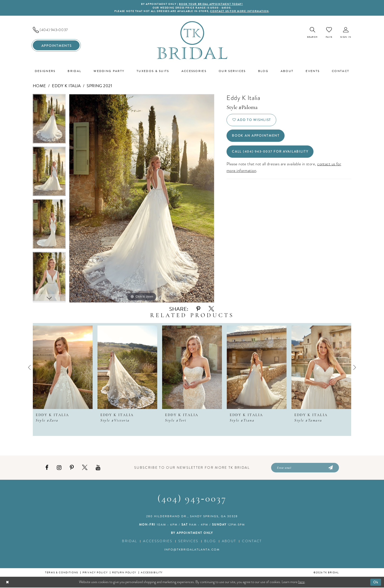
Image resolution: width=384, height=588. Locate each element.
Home (39, 86)
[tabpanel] (49, 121)
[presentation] (63, 367)
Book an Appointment (256, 136)
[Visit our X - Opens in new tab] (85, 468)
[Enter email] (305, 468)
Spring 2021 (99, 86)
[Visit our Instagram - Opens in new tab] (59, 468)
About (229, 542)
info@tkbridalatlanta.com (192, 550)
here (301, 582)
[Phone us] (56, 30)
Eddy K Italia (66, 86)
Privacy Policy (95, 573)
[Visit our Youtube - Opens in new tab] (98, 468)
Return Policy (124, 573)
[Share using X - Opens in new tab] (211, 309)
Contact (252, 542)
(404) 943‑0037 (192, 500)
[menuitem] (56, 30)
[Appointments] (56, 46)
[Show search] (312, 33)
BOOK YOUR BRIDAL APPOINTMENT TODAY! (211, 4)
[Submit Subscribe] (330, 468)
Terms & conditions (62, 573)
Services (188, 542)
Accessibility (152, 573)
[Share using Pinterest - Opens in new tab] (198, 309)
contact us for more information (240, 12)
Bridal (130, 542)
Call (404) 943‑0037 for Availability (271, 153)
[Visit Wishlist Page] (329, 33)
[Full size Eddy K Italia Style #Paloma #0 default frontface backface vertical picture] (142, 199)
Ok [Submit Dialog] (376, 582)
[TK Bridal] (192, 41)
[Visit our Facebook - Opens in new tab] (47, 468)
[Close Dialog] (7, 582)
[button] (346, 33)
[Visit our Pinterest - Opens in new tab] (72, 468)
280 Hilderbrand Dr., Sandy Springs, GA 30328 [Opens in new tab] (192, 517)
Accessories (158, 542)
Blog (210, 542)
